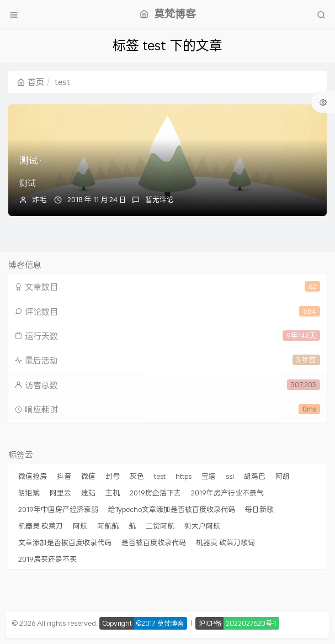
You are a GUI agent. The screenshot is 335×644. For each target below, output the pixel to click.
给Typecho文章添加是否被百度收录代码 (172, 509)
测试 (28, 183)
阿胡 (283, 476)
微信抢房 (33, 476)
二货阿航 (160, 526)
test (160, 476)
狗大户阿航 (202, 526)
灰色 (137, 476)
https (184, 476)
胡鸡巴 (255, 476)
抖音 (64, 476)
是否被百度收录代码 (154, 542)
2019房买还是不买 (47, 559)
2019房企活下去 (155, 493)
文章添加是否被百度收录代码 (65, 542)
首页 (31, 82)
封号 (113, 476)
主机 (113, 493)
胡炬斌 (29, 493)
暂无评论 (159, 199)
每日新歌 (259, 509)
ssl (230, 476)
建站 (88, 493)
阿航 (80, 526)
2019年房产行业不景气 (227, 493)
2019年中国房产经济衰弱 (58, 509)
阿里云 (60, 493)
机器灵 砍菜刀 (41, 526)
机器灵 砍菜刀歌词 (225, 542)
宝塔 (209, 476)
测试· (31, 160)
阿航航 (108, 526)
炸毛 (40, 199)
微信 (88, 476)
